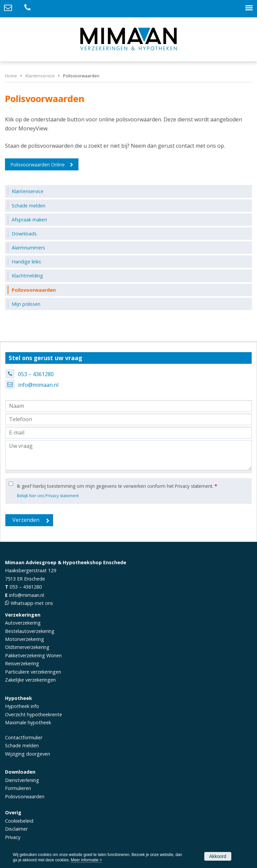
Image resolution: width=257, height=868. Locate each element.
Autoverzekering (23, 623)
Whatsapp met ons (32, 603)
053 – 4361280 (36, 374)
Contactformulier (24, 737)
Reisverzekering (22, 663)
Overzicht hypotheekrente (34, 714)
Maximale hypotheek (28, 722)
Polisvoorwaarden (25, 796)
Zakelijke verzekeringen (30, 680)
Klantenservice (40, 76)
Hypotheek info (22, 706)
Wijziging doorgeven (28, 754)
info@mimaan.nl (38, 385)
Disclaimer (16, 829)
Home (11, 76)
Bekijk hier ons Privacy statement (48, 496)
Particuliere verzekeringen (33, 672)
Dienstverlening (22, 780)
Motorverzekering (25, 639)
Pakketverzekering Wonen (33, 655)
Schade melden (22, 745)
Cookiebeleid (19, 821)
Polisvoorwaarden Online (38, 165)
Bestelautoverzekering (30, 631)
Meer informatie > (86, 860)
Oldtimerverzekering (27, 647)
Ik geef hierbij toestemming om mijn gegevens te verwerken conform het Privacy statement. (117, 486)
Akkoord (218, 856)
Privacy (13, 837)
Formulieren (18, 788)
